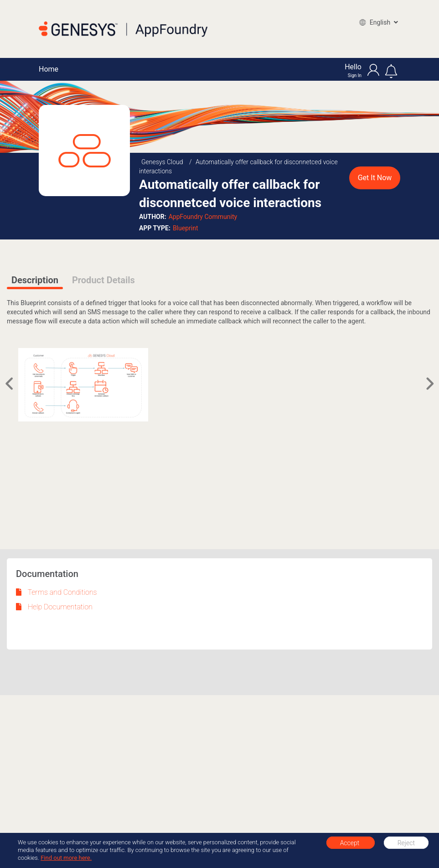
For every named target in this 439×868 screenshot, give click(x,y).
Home (49, 69)
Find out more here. (66, 858)
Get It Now (375, 178)
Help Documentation (54, 607)
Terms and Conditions (57, 592)
